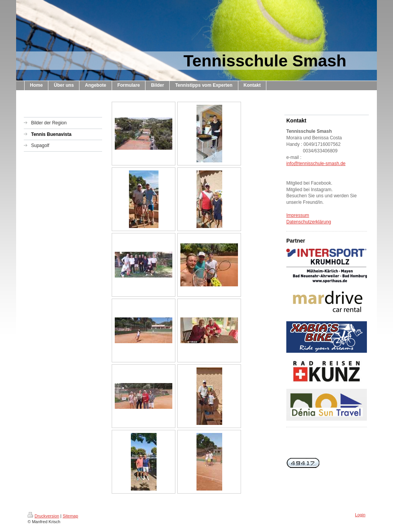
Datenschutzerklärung (309, 222)
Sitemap (70, 516)
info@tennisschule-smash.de (316, 164)
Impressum (298, 215)
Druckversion (43, 516)
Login (360, 515)
